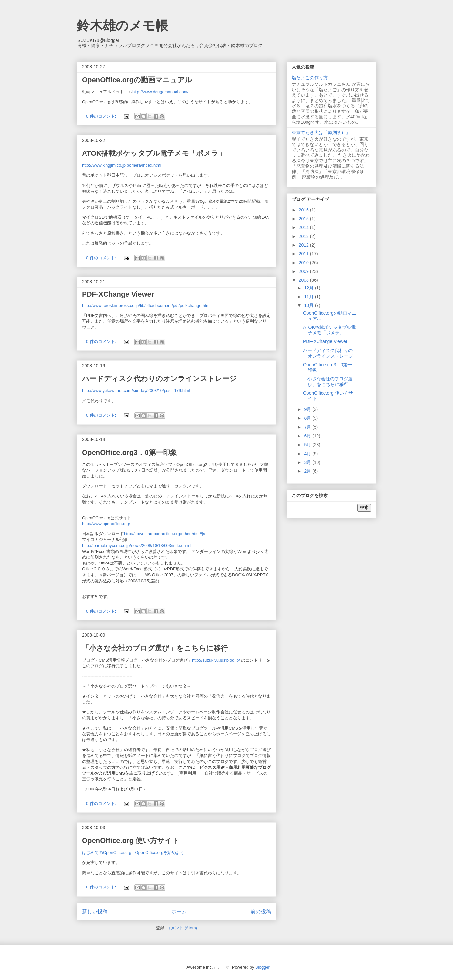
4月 (308, 454)
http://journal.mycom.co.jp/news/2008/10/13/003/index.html (137, 546)
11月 (309, 297)
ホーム (179, 911)
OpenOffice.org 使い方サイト (131, 841)
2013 (304, 236)
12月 (309, 288)
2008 (304, 280)
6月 (308, 436)
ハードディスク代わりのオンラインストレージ (159, 379)
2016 (304, 210)
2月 (308, 471)
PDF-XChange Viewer (118, 294)
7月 (308, 427)
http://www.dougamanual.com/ (160, 92)
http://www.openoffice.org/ (106, 524)
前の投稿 (261, 911)
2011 (304, 254)
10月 (309, 305)
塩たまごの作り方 (310, 78)
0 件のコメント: (102, 116)
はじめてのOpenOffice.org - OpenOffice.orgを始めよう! (134, 853)
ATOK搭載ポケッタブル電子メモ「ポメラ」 (154, 153)
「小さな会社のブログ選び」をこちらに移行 (155, 648)
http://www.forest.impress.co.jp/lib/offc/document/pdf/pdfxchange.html (146, 305)
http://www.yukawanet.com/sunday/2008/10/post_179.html (136, 391)
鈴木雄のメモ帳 (122, 25)
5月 (308, 445)
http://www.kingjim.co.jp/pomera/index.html (122, 165)
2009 (304, 271)
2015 (304, 219)
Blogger (262, 967)
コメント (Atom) (182, 928)
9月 (308, 409)
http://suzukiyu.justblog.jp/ (216, 660)
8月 (308, 418)
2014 (304, 227)
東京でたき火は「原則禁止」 (321, 132)
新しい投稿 (95, 911)
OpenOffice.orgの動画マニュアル (137, 80)
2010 (304, 263)
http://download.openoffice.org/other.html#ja (165, 534)
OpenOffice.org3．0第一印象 (130, 452)
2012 (304, 245)
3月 (308, 462)
